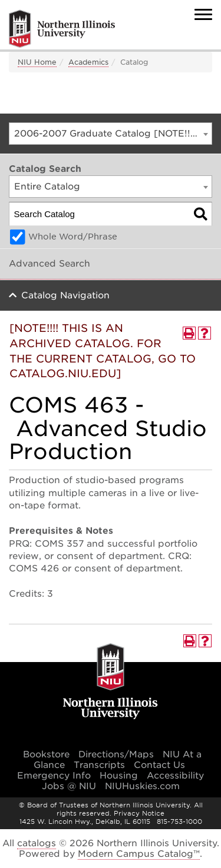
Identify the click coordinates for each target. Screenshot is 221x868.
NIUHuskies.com (142, 786)
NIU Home (37, 62)
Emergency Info (54, 776)
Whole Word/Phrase (73, 237)
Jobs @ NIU (69, 786)
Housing (119, 776)
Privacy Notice (139, 813)
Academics (88, 62)
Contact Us (159, 765)
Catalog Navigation (65, 295)
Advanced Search (50, 264)
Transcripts (99, 765)
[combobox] (111, 134)
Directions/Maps (116, 754)
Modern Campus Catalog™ (139, 854)
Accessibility (175, 776)
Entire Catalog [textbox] (47, 187)
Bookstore (46, 754)
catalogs (37, 843)
